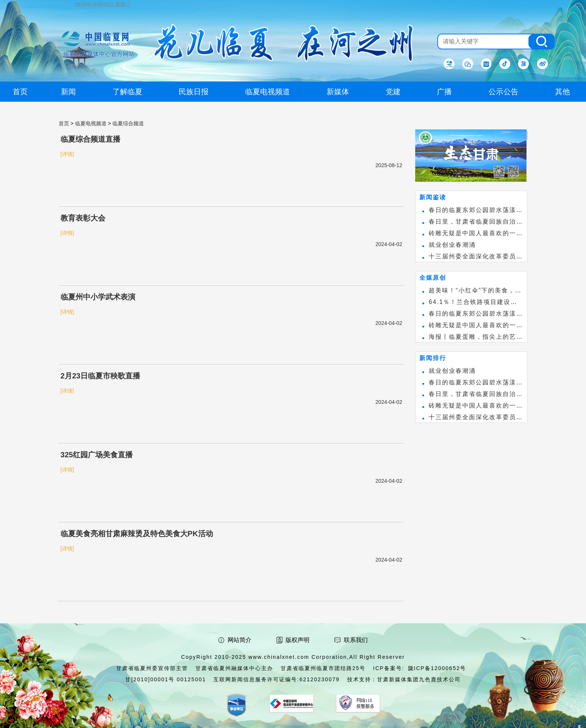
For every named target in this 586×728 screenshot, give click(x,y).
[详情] (67, 154)
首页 (64, 123)
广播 (444, 92)
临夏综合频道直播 (90, 139)
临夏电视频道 (91, 123)
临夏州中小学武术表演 (98, 297)
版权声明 (297, 640)
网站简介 (240, 640)
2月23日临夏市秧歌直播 (100, 376)
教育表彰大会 (83, 218)
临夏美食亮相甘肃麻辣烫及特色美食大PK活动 (137, 534)
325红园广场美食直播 (97, 455)
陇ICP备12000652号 (437, 668)
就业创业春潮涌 (452, 245)
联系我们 (356, 640)
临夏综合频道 (128, 123)
